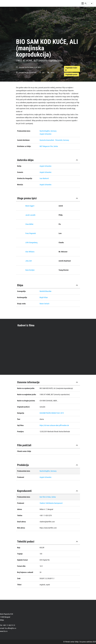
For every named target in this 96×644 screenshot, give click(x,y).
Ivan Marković (44, 178)
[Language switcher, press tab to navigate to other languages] (90, 3)
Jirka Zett (29, 261)
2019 (39, 67)
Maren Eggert (30, 206)
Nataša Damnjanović (56, 503)
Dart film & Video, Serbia (48, 497)
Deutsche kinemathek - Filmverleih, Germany (54, 140)
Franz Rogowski (31, 233)
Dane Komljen (30, 270)
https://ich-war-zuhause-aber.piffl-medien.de (54, 425)
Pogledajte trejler (71, 69)
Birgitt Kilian (44, 297)
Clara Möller (29, 224)
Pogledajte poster (72, 74)
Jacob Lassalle (30, 215)
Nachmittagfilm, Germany (48, 131)
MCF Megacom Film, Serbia (49, 146)
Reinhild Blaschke (46, 291)
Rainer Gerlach (44, 304)
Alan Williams (30, 252)
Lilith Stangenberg (31, 243)
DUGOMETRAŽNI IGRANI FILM (28, 67)
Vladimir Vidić (44, 503)
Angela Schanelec (46, 134)
